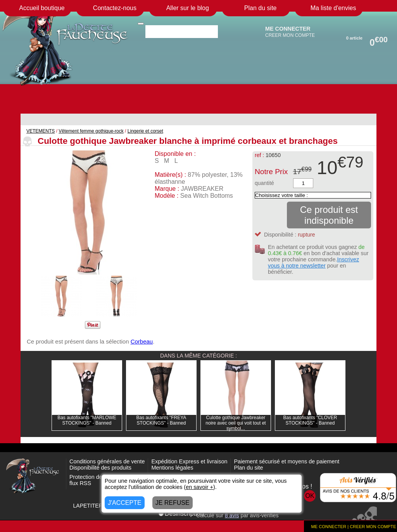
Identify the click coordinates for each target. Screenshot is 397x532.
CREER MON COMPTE (290, 35)
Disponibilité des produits (100, 468)
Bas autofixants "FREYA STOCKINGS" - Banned (161, 420)
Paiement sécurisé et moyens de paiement (287, 461)
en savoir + (199, 487)
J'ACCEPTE (125, 503)
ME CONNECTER (288, 29)
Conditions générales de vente (107, 461)
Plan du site (248, 468)
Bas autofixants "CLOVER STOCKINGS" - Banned (310, 420)
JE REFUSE (173, 503)
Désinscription (181, 514)
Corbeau (142, 341)
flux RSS (80, 483)
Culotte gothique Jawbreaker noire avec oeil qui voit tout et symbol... (236, 423)
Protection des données (99, 477)
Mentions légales (172, 468)
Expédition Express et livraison (189, 461)
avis (232, 515)
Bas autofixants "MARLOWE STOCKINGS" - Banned (87, 420)
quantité (264, 183)
